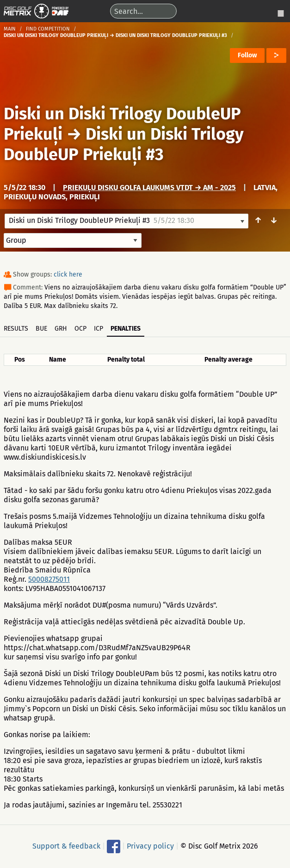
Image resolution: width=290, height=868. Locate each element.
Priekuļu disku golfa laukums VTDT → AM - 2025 (149, 188)
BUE (41, 329)
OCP (80, 329)
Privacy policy (150, 846)
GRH (61, 329)
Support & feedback (66, 846)
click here (68, 274)
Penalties (126, 329)
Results (16, 329)
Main (10, 29)
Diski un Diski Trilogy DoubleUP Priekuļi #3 (124, 144)
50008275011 (49, 579)
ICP (99, 329)
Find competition (48, 29)
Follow (247, 55)
